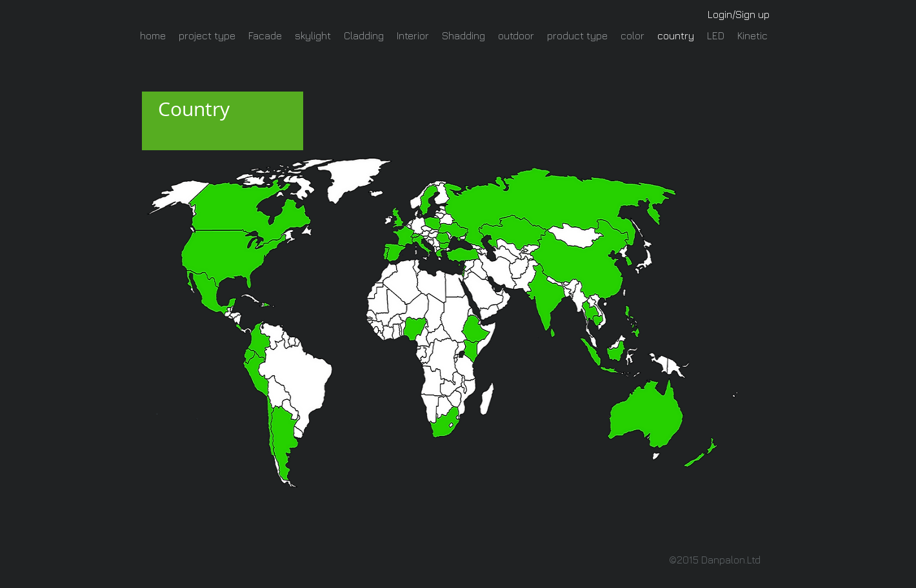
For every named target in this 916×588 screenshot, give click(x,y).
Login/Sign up (739, 14)
